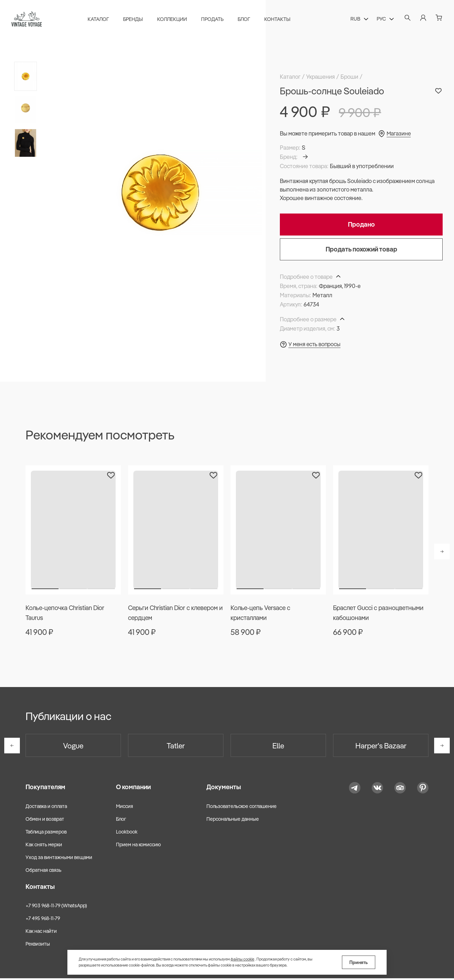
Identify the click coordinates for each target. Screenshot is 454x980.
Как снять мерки (44, 846)
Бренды (134, 20)
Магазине (399, 133)
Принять (359, 962)
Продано (361, 224)
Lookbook (127, 834)
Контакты (279, 20)
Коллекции (173, 20)
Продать (214, 20)
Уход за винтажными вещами (59, 859)
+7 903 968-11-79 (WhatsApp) (56, 907)
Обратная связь (43, 872)
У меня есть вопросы (315, 344)
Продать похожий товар (361, 249)
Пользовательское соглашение (242, 808)
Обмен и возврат (45, 820)
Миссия (124, 808)
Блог (245, 20)
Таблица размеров (46, 834)
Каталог (100, 20)
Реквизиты (38, 946)
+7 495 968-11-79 (43, 920)
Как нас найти (41, 933)
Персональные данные (233, 820)
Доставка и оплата (46, 808)
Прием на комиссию (139, 846)
